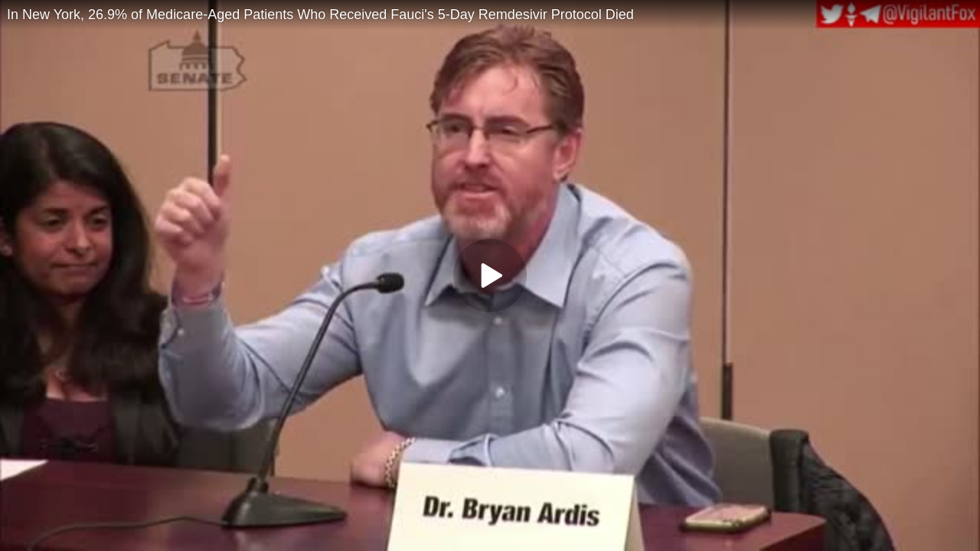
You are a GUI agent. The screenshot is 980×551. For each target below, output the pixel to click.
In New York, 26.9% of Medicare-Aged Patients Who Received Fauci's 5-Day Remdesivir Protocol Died (320, 15)
